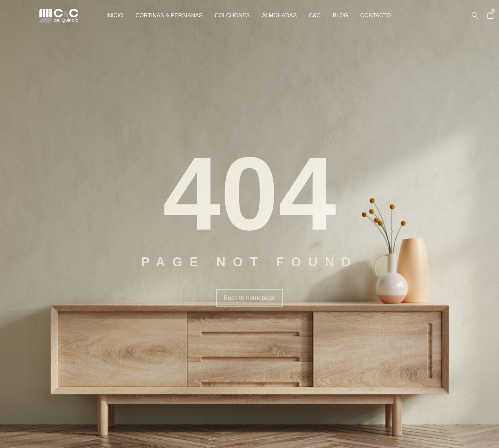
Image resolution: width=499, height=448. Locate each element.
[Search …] (475, 16)
